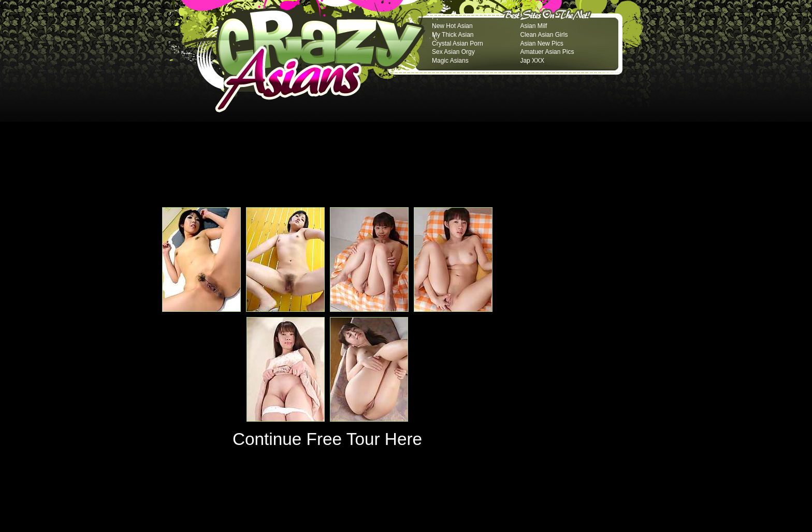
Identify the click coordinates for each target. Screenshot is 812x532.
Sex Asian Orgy (453, 52)
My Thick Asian (453, 35)
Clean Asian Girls (544, 35)
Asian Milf (533, 26)
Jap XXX (532, 61)
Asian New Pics (541, 44)
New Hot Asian (452, 26)
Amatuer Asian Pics (547, 52)
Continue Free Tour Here (327, 439)
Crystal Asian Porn (458, 44)
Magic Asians (450, 61)
